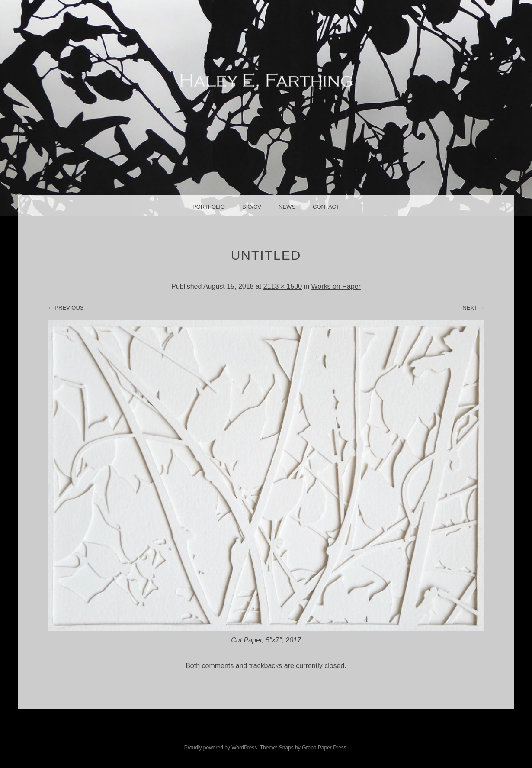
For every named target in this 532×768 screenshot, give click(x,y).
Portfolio (209, 207)
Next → (473, 308)
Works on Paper (336, 286)
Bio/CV (252, 207)
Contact (326, 207)
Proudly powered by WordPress (221, 748)
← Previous (66, 308)
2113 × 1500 (283, 286)
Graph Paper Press (324, 748)
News (287, 207)
